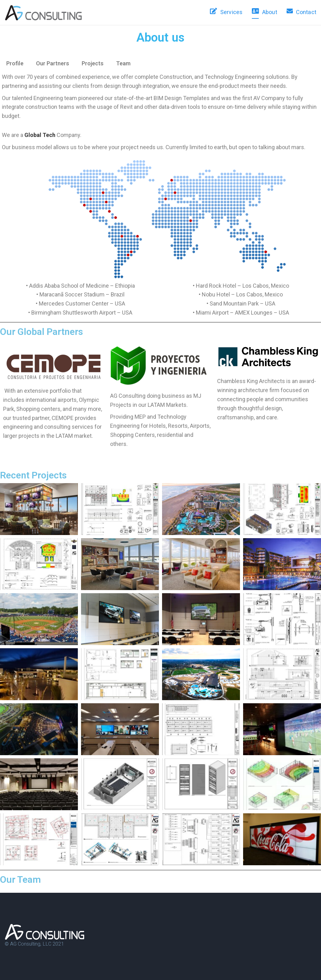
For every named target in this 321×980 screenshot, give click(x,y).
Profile (15, 63)
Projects (93, 63)
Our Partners (53, 63)
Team (123, 63)
